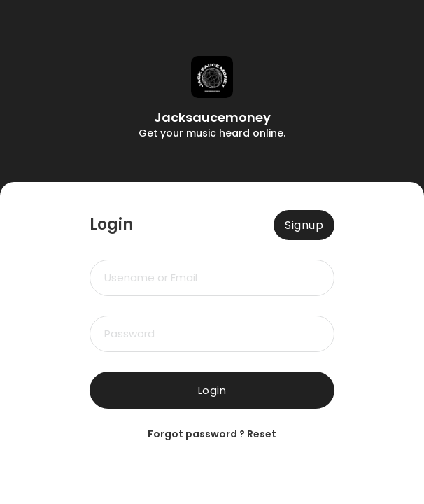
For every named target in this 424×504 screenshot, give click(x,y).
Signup (304, 225)
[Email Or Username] (212, 278)
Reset (262, 434)
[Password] (212, 334)
